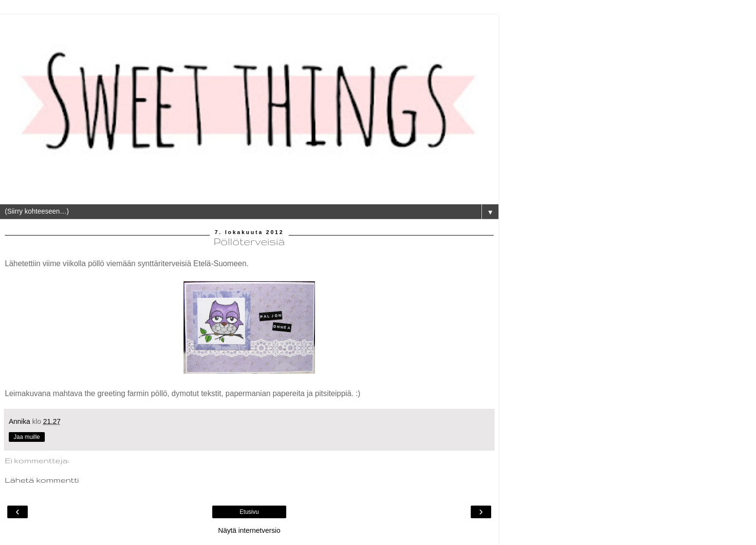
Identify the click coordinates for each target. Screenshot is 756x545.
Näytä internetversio (249, 530)
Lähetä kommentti (42, 480)
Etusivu (249, 512)
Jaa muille (27, 437)
